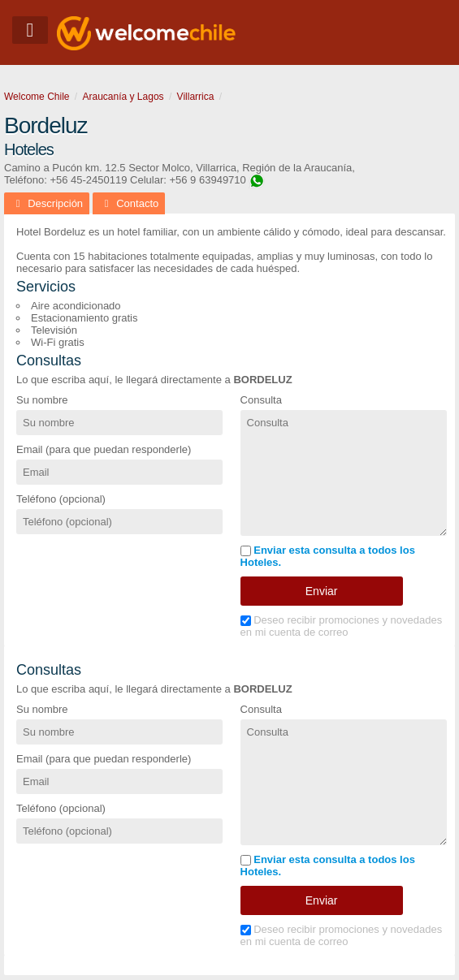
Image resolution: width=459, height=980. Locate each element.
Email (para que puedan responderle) (104, 449)
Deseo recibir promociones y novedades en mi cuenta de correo (342, 626)
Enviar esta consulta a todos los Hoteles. (328, 556)
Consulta (261, 400)
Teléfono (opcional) (61, 499)
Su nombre (42, 400)
